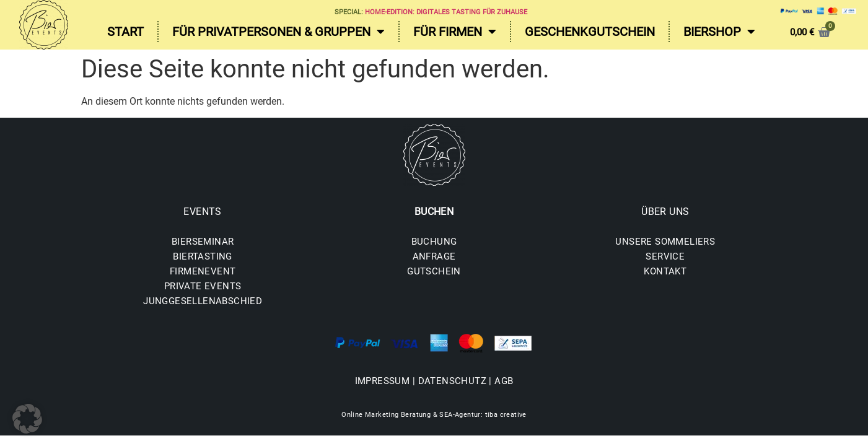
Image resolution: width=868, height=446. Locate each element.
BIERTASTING (202, 256)
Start (125, 32)
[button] (27, 419)
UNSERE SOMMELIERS (665, 242)
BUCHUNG (434, 242)
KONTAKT (665, 271)
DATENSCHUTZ (452, 381)
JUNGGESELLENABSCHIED (203, 301)
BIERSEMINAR (203, 242)
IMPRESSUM (383, 381)
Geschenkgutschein (590, 32)
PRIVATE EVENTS (203, 286)
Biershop (719, 32)
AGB (504, 381)
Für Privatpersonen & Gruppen (278, 32)
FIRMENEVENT (203, 271)
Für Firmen (455, 32)
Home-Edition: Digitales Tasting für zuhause (446, 12)
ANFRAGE (434, 256)
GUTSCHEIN (434, 271)
